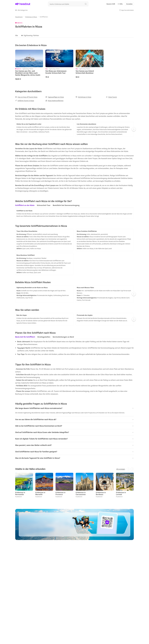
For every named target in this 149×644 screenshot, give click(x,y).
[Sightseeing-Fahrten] (31, 35)
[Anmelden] (129, 4)
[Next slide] (134, 129)
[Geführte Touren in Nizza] (25, 101)
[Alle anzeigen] (121, 469)
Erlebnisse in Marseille (40, 493)
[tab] (25, 206)
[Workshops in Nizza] (83, 97)
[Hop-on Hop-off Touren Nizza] (26, 97)
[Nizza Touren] (111, 97)
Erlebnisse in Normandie (20, 493)
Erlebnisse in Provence (60, 493)
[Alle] (17, 35)
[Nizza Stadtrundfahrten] (54, 101)
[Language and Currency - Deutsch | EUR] (111, 4)
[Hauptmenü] (19, 17)
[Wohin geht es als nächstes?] (68, 4)
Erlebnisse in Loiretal (121, 493)
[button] (120, 4)
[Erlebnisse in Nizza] (31, 17)
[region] (74, 35)
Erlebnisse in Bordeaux (101, 493)
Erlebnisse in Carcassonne (81, 493)
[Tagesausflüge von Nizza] (55, 97)
